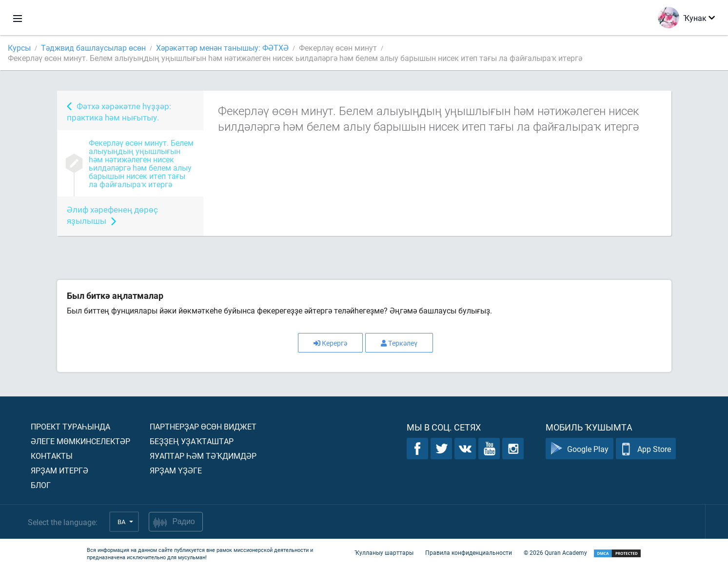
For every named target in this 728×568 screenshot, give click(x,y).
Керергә (330, 343)
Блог (41, 485)
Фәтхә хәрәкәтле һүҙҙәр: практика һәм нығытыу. (119, 112)
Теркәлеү (399, 343)
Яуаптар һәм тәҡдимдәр (203, 456)
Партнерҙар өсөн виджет (203, 426)
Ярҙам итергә (59, 470)
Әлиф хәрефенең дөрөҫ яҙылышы (112, 215)
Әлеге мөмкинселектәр (80, 441)
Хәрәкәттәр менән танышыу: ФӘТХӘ (222, 48)
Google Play (580, 449)
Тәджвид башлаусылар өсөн (93, 48)
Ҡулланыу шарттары (384, 552)
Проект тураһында (70, 426)
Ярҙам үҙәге (176, 470)
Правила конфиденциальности (469, 552)
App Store (646, 449)
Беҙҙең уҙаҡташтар (192, 441)
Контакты (52, 456)
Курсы (19, 48)
